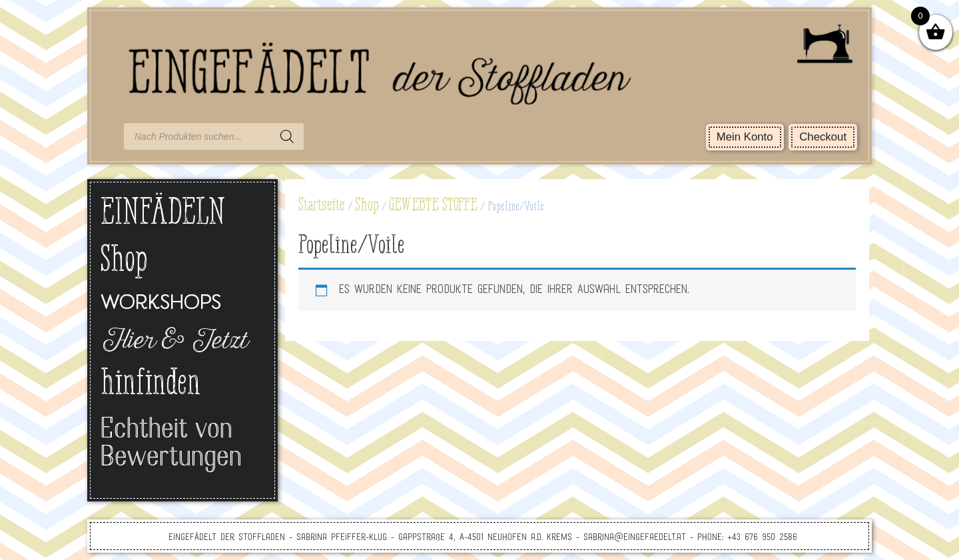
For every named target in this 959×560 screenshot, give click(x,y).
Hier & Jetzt (173, 342)
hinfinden (151, 385)
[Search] (287, 137)
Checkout (823, 137)
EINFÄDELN (163, 214)
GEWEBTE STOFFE (433, 206)
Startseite (322, 206)
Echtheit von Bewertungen (171, 444)
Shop (367, 206)
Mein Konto (745, 137)
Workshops (161, 304)
